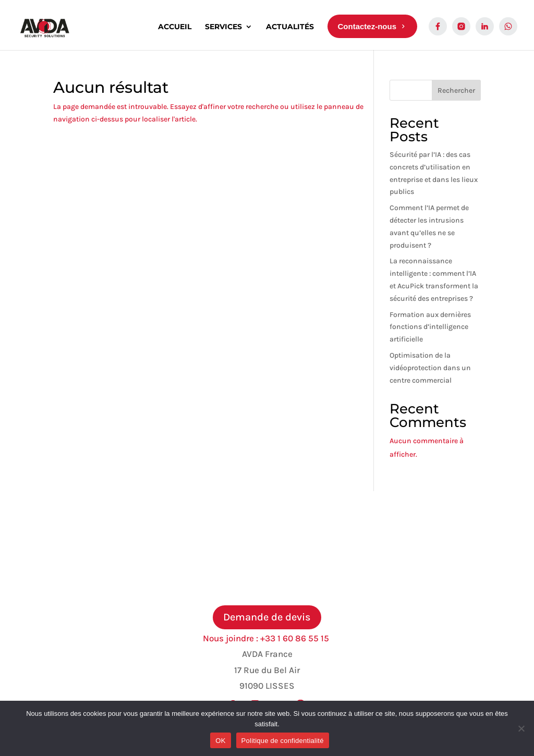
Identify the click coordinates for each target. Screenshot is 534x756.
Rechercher (456, 90)
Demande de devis (267, 617)
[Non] (521, 728)
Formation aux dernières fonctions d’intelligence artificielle (430, 327)
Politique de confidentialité (283, 741)
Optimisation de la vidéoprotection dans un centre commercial (430, 368)
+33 (296, 638)
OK (220, 741)
